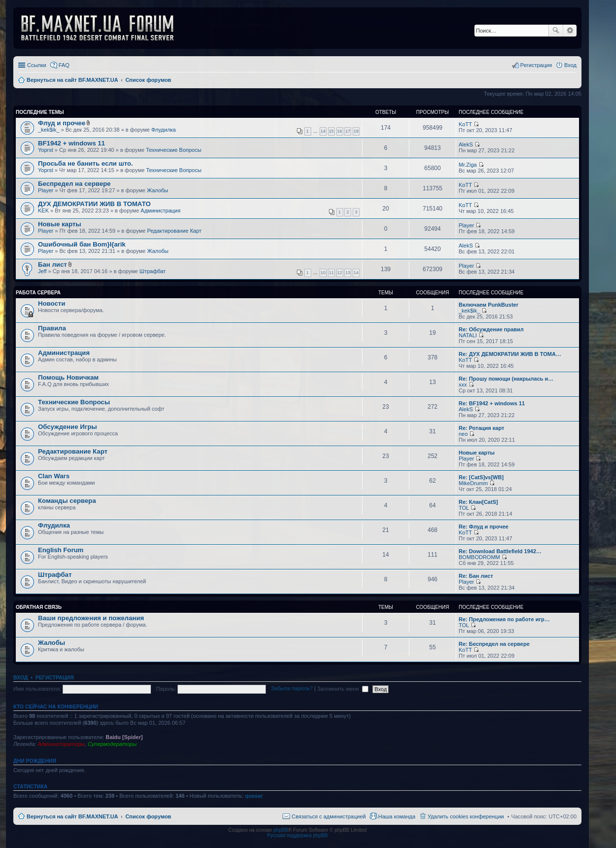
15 (331, 131)
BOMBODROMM (479, 557)
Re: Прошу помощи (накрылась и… (506, 379)
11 (331, 273)
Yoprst (46, 150)
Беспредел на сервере (74, 184)
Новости (52, 303)
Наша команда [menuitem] (397, 816)
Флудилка (164, 130)
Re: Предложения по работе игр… (504, 619)
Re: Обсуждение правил (491, 329)
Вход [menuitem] (570, 65)
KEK (43, 211)
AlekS (466, 144)
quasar (254, 796)
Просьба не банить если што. (85, 163)
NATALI (468, 335)
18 (356, 131)
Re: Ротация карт (481, 428)
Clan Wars (54, 476)
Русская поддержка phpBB (297, 835)
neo (463, 434)
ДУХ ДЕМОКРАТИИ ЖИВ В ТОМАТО (94, 204)
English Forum (61, 550)
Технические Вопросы (174, 150)
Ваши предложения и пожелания (91, 618)
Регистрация (55, 677)
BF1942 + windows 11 (72, 143)
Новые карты (59, 224)
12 (340, 273)
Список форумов (148, 816)
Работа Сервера (38, 293)
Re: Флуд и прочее (484, 527)
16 (340, 131)
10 (323, 273)
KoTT (465, 124)
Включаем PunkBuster (489, 305)
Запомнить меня (343, 689)
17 (348, 131)
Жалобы (158, 190)
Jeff (42, 271)
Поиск (556, 31)
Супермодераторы (112, 744)
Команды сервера (67, 501)
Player (46, 190)
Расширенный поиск (570, 31)
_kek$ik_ (49, 130)
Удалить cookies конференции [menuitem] (466, 816)
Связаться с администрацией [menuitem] (328, 816)
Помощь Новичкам (68, 377)
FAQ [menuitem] (64, 65)
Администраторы (61, 744)
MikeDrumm (473, 483)
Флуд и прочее (62, 123)
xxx (463, 385)
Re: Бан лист (476, 576)
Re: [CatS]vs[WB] (481, 477)
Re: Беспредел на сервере (494, 644)
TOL (464, 508)
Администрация (161, 211)
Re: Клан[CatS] (478, 502)
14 (323, 131)
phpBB (281, 830)
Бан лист (53, 265)
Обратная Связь (39, 607)
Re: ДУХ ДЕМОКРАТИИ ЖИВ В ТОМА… (510, 354)
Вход (20, 677)
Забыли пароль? (292, 689)
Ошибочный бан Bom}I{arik (82, 244)
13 (348, 273)
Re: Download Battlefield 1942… (500, 551)
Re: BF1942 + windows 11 (492, 403)
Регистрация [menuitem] (536, 65)
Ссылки (37, 65)
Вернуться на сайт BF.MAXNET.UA (72, 816)
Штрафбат (153, 271)
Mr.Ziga (468, 165)
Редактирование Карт (174, 231)
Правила (52, 328)
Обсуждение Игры (67, 427)
